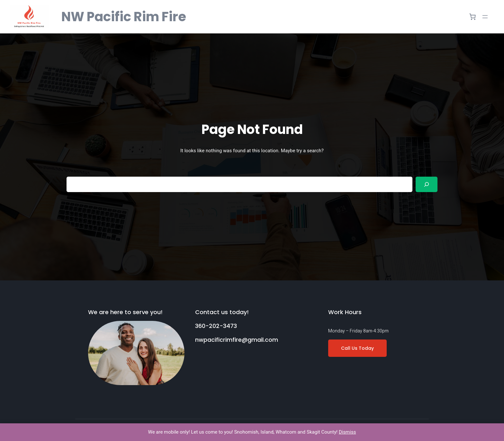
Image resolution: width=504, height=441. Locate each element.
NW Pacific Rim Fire (124, 17)
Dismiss (347, 432)
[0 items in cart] (473, 17)
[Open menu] (485, 17)
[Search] (427, 184)
